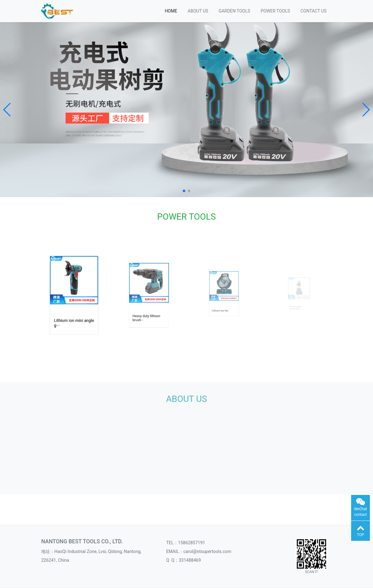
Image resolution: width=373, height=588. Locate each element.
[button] (7, 110)
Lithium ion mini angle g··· (74, 312)
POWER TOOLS (275, 11)
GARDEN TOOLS (234, 11)
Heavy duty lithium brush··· (148, 308)
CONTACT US (313, 11)
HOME (171, 11)
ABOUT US (198, 11)
